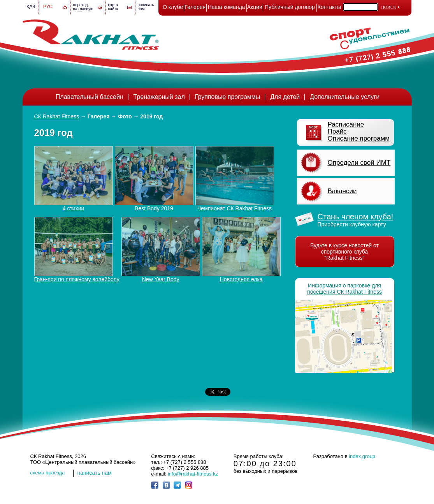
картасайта (113, 7)
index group (362, 456)
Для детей (285, 97)
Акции (255, 7)
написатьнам (146, 7)
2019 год (151, 116)
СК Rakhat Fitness (57, 116)
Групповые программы (228, 97)
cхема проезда (48, 473)
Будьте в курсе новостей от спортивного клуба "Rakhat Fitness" (344, 252)
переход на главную (83, 7)
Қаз (31, 7)
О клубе (173, 7)
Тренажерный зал (159, 97)
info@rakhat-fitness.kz (193, 474)
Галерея (195, 7)
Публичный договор (290, 7)
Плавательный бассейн (90, 97)
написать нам (95, 473)
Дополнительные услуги (345, 97)
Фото (125, 116)
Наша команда (227, 7)
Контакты (329, 7)
